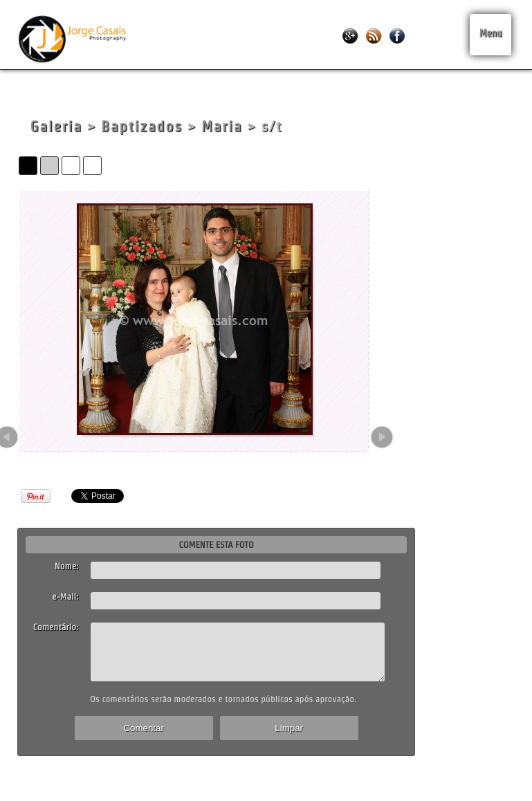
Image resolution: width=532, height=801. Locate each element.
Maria (222, 126)
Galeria (56, 126)
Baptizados (142, 126)
